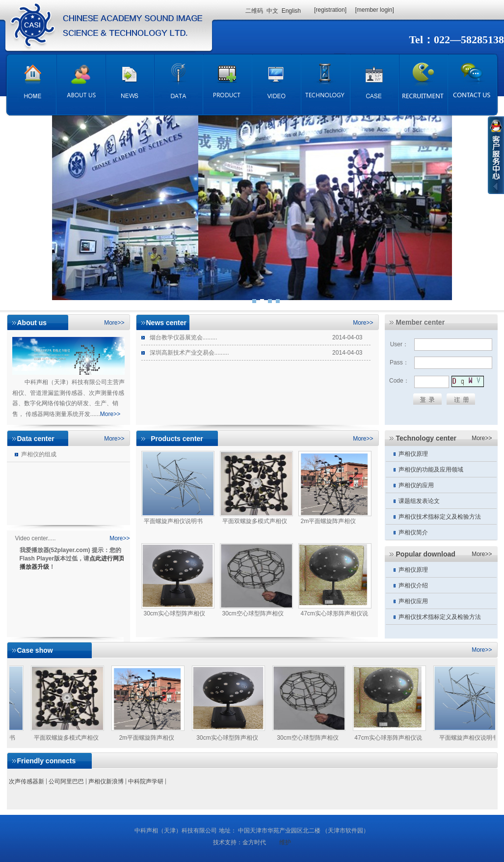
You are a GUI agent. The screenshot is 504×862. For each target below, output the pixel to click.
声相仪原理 (407, 452)
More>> (114, 323)
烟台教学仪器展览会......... (179, 336)
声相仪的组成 (32, 453)
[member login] (374, 10)
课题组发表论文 (413, 499)
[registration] (330, 10)
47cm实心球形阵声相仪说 (388, 738)
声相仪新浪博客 (106, 784)
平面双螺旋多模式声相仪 (66, 738)
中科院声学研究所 (146, 784)
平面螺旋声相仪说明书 (469, 738)
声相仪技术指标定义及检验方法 (433, 515)
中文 (272, 11)
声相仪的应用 (410, 484)
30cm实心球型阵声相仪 (227, 738)
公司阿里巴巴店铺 (66, 784)
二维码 (254, 11)
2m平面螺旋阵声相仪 (147, 738)
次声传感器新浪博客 (27, 784)
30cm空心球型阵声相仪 (307, 738)
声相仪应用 (407, 599)
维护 (285, 842)
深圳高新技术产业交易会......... (185, 351)
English (291, 11)
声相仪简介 (407, 531)
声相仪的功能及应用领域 (424, 468)
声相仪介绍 (407, 584)
